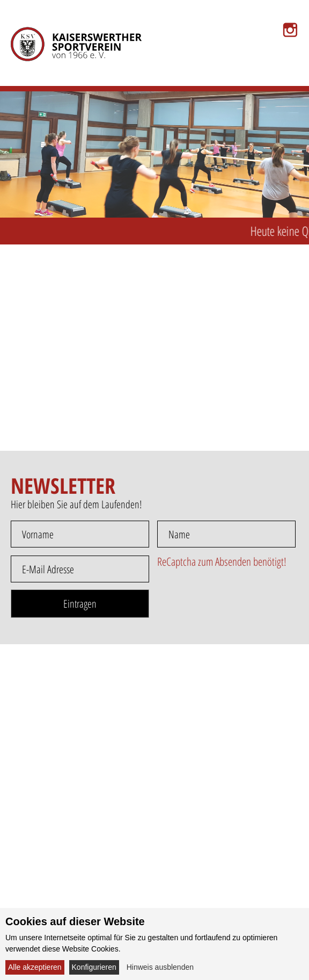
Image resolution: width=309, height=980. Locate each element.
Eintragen (80, 604)
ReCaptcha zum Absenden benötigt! (222, 561)
